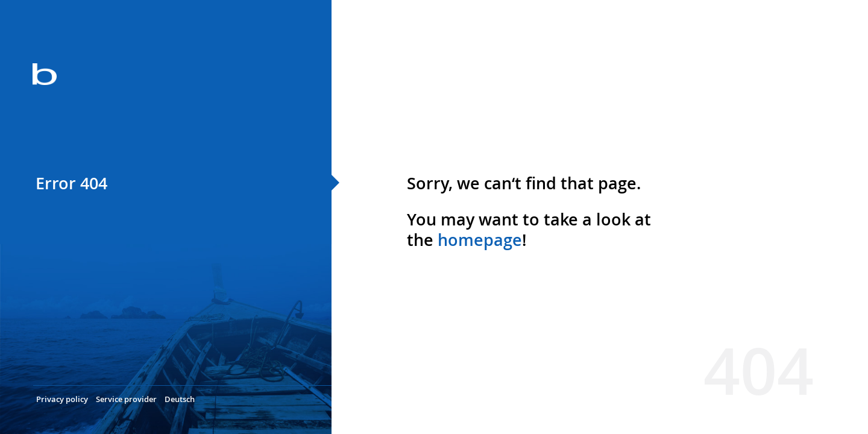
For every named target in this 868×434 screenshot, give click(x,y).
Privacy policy (62, 399)
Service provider (126, 399)
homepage (480, 240)
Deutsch (180, 399)
